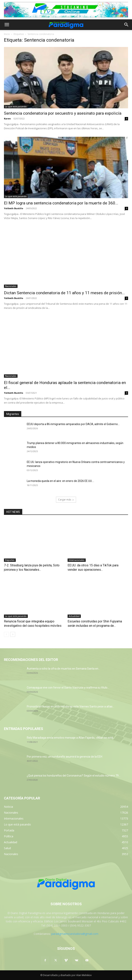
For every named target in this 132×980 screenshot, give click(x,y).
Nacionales (11, 286)
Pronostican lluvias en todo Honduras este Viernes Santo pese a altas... (71, 706)
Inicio (7, 34)
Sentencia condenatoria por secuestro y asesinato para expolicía (63, 113)
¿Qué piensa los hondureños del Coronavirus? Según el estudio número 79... (74, 776)
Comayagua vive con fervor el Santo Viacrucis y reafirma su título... (68, 688)
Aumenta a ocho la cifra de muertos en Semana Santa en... (63, 669)
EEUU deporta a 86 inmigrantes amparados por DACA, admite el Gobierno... (73, 424)
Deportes (10, 560)
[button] (7, 25)
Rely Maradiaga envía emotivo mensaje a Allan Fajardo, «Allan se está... (71, 738)
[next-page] (13, 634)
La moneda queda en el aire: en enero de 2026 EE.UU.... (60, 481)
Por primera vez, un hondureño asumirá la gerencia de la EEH (65, 757)
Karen (7, 119)
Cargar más (66, 500)
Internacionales (77, 560)
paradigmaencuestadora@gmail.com (75, 934)
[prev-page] (6, 634)
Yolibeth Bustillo (13, 208)
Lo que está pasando (16, 107)
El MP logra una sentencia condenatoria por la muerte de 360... (61, 203)
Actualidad (74, 616)
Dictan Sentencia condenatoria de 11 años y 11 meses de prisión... (64, 293)
